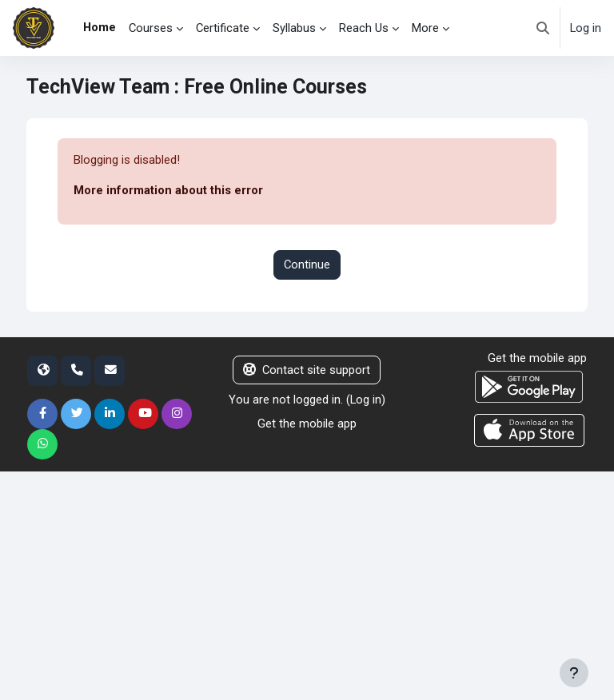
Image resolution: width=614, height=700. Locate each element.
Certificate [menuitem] (223, 28)
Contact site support (307, 370)
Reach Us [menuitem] (364, 28)
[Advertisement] (307, 583)
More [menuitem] (425, 28)
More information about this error (168, 190)
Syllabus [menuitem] (294, 28)
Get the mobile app (307, 424)
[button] (543, 28)
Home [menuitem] (100, 27)
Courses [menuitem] (151, 28)
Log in (586, 28)
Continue (307, 264)
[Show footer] (574, 673)
